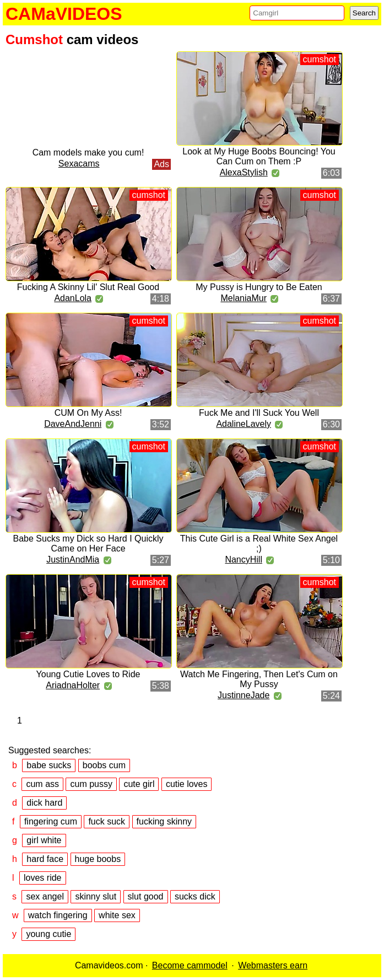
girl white (44, 840)
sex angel (45, 896)
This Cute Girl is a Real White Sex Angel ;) (259, 543)
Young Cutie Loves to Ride (88, 674)
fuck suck (107, 821)
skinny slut (96, 896)
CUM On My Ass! (88, 413)
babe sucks (49, 765)
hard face (45, 859)
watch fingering (58, 915)
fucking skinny (164, 821)
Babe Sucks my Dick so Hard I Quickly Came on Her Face (88, 543)
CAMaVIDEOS (64, 14)
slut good (146, 896)
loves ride (42, 878)
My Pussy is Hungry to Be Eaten (259, 287)
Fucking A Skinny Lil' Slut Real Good (88, 287)
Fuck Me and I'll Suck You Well (259, 413)
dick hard (44, 803)
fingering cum (51, 821)
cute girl (139, 784)
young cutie (48, 934)
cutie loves (187, 784)
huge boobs (98, 859)
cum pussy (91, 784)
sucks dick (195, 896)
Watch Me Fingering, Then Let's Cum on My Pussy (259, 679)
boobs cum (104, 765)
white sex (117, 915)
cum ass (42, 784)
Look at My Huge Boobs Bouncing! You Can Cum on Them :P (259, 156)
